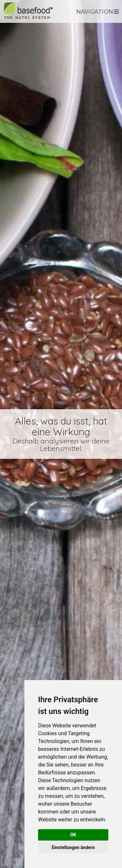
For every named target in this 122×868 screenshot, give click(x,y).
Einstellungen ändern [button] (73, 847)
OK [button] (73, 835)
